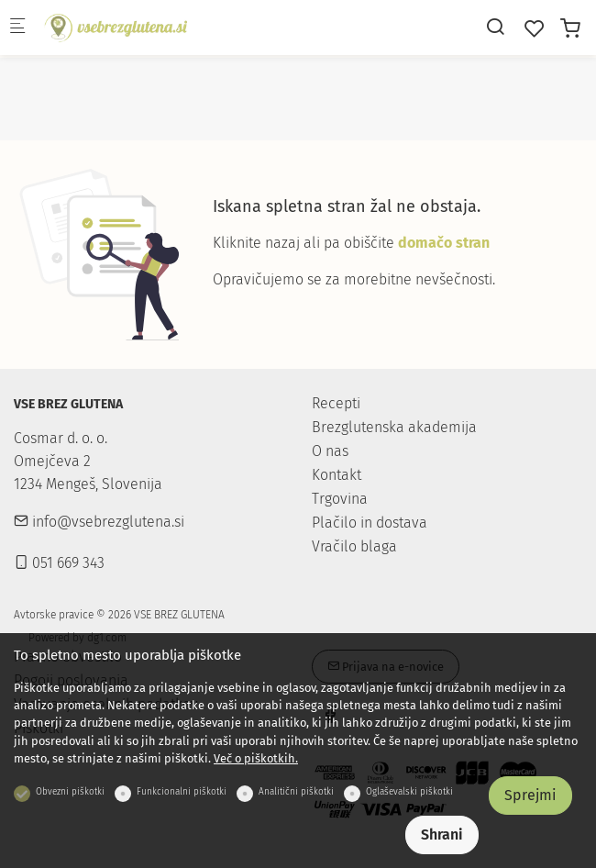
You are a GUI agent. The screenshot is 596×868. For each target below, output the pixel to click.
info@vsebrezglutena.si (99, 522)
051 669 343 (59, 563)
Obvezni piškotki (70, 792)
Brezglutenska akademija (394, 427)
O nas (330, 451)
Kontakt (337, 475)
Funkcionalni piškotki (182, 792)
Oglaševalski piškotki (409, 792)
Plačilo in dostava (370, 523)
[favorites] (535, 29)
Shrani (442, 835)
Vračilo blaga (354, 546)
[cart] (570, 29)
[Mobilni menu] (17, 28)
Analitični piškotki (296, 792)
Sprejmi (530, 795)
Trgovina (340, 499)
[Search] (495, 27)
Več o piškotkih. (256, 758)
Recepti (336, 403)
